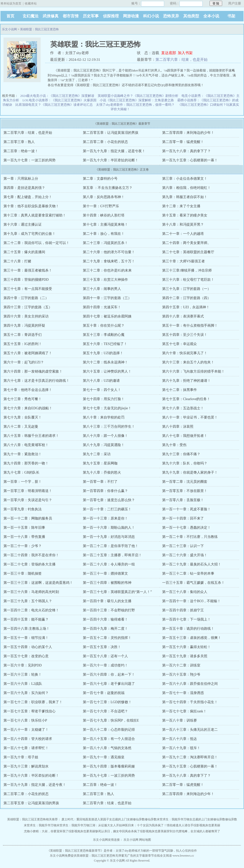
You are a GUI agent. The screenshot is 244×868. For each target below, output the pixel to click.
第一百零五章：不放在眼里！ (185, 491)
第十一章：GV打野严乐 (101, 206)
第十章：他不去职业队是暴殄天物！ (31, 206)
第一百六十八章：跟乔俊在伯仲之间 (190, 684)
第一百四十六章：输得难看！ (105, 619)
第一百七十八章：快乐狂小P (25, 720)
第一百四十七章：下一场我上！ (186, 619)
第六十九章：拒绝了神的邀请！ (186, 381)
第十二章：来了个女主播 (181, 206)
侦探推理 (111, 16)
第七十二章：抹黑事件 (180, 390)
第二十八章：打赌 (17, 261)
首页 (10, 16)
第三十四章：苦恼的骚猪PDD (26, 280)
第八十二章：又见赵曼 (21, 427)
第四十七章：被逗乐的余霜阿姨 (107, 316)
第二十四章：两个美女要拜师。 (186, 243)
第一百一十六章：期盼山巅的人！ (109, 528)
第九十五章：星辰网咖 (100, 463)
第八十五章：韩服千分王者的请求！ (31, 436)
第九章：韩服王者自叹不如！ (185, 197)
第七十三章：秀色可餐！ (23, 399)
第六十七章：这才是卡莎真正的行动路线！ (36, 381)
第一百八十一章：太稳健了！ (26, 730)
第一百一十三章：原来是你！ (105, 518)
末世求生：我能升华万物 (173, 819)
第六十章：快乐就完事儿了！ (185, 353)
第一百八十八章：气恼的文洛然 (107, 748)
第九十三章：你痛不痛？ (181, 454)
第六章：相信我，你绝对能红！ (186, 188)
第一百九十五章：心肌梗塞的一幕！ (190, 160)
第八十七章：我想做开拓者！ (185, 436)
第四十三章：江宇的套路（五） (28, 307)
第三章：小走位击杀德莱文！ (185, 179)
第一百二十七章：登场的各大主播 (30, 564)
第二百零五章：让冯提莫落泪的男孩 (111, 133)
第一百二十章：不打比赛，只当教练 (190, 537)
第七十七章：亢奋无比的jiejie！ (107, 408)
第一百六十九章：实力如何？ (26, 693)
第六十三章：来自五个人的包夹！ (188, 362)
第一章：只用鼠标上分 (21, 179)
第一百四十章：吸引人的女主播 (107, 601)
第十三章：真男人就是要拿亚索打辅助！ (35, 215)
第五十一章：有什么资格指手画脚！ (190, 326)
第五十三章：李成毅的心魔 (104, 335)
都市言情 (71, 16)
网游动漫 (131, 16)
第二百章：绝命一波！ (21, 151)
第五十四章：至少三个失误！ (185, 335)
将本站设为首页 (11, 3)
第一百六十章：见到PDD (23, 665)
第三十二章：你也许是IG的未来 (107, 270)
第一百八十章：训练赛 (180, 720)
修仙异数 (139, 819)
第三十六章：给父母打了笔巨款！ (188, 280)
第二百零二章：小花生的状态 (105, 142)
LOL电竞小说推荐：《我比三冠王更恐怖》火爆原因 (60, 100)
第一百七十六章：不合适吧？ (105, 711)
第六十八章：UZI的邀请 (101, 381)
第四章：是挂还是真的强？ (24, 188)
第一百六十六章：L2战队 (23, 684)
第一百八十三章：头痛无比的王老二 (190, 730)
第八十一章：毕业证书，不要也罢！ (190, 417)
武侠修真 (51, 16)
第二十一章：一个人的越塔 (183, 234)
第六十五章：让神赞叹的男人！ (107, 371)
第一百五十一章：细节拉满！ (26, 638)
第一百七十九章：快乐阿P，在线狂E (111, 720)
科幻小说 (151, 16)
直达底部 (169, 53)
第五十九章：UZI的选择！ (103, 353)
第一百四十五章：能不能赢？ (26, 619)
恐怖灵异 (171, 16)
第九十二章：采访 (97, 454)
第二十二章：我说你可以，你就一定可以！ (36, 243)
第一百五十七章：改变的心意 (26, 656)
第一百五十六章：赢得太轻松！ (186, 647)
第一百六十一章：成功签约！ (105, 665)
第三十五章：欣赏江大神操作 (105, 280)
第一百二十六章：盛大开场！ (185, 555)
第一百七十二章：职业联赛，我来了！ (33, 702)
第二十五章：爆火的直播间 (24, 252)
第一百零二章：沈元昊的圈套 (185, 482)
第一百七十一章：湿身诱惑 (183, 693)
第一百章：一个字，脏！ (23, 482)
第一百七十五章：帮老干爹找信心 (30, 711)
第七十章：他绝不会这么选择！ (28, 390)
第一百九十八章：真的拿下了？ (186, 151)
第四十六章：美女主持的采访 (26, 316)
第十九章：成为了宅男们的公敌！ (30, 234)
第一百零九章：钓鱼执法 (23, 509)
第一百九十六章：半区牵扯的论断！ (111, 160)
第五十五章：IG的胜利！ (23, 344)
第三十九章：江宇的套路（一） (186, 289)
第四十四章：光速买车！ (102, 307)
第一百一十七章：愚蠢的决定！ (186, 528)
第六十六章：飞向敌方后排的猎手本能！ (193, 371)
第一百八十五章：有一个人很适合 (109, 739)
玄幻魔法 (30, 16)
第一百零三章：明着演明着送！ (28, 491)
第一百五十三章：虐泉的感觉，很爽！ (192, 638)
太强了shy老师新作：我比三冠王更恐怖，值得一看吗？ (135, 105)
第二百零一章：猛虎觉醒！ (183, 142)
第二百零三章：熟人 (19, 142)
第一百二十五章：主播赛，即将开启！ (112, 555)
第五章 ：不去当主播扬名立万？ (108, 188)
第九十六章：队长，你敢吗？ (185, 463)
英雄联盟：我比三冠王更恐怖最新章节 (75, 851)
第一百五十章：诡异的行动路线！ (188, 629)
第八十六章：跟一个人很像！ (105, 436)
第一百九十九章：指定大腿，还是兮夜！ (114, 151)
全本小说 (211, 16)
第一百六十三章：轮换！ (23, 675)
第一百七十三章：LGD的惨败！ (107, 702)
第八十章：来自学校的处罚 (104, 417)
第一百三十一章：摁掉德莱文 (105, 573)
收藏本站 (31, 3)
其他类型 (191, 16)
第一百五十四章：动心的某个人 (28, 647)
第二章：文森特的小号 (100, 179)
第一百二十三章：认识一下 (183, 546)
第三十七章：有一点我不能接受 (28, 289)
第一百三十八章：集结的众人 (185, 592)
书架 (231, 16)
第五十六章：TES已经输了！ (105, 344)
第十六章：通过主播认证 (23, 225)
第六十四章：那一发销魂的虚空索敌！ (33, 371)
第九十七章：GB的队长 (21, 472)
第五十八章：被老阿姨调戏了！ (28, 353)
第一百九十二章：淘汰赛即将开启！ (190, 757)
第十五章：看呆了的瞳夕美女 (185, 215)
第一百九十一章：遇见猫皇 (104, 757)
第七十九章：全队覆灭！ (23, 417)
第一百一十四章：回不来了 (183, 518)
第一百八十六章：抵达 (180, 739)
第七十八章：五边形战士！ (183, 408)
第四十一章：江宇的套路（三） (107, 298)
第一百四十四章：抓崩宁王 (183, 610)
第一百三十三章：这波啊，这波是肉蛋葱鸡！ (38, 583)
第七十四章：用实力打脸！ (104, 399)
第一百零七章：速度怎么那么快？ (109, 500)
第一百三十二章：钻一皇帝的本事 (188, 573)
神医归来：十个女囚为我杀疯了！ (144, 825)
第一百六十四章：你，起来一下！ (109, 675)
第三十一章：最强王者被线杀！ (28, 270)
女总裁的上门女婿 (121, 819)
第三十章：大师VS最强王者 (183, 261)
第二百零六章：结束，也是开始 (182, 60)
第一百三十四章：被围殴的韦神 (107, 583)
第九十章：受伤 (174, 445)
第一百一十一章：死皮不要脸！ (186, 509)
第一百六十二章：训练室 (181, 665)
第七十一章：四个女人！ (102, 390)
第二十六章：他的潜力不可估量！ (109, 252)
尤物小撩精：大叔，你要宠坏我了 (46, 831)
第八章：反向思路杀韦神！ (104, 197)
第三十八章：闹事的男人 (102, 289)
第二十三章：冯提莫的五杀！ (105, 243)
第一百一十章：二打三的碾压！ (107, 509)
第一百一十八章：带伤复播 (24, 537)
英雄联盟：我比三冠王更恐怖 (39, 29)
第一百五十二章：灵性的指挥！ (107, 638)
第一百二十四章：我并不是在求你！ (31, 555)
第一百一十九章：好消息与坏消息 (109, 537)
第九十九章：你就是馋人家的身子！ (190, 472)
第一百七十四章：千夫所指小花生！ (190, 702)
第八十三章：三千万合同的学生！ (109, 427)
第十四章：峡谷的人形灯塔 (104, 215)
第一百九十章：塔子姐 (21, 757)
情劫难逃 (173, 825)
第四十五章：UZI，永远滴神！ (186, 307)
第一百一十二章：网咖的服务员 (28, 518)
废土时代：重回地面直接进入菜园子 (85, 819)
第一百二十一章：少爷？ (23, 546)
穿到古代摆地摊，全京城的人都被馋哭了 (193, 831)
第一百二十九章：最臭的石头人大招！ (192, 564)
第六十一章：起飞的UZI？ (24, 362)
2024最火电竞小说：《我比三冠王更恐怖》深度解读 (57, 96)
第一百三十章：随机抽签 (23, 573)
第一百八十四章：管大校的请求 (28, 739)
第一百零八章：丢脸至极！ (183, 500)
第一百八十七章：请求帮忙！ (26, 748)
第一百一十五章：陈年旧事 (24, 528)
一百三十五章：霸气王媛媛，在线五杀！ (193, 583)
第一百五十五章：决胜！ (102, 647)
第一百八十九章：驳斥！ (181, 748)
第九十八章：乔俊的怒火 (102, 472)
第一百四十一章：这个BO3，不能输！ (191, 601)
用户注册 (235, 3)
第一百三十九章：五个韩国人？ (28, 601)
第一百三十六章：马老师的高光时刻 (31, 592)
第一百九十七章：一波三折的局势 (30, 160)
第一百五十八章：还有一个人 (105, 656)
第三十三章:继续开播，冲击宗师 (187, 270)
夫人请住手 (186, 825)
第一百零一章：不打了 (100, 482)
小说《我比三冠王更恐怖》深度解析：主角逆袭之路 (137, 100)
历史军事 (91, 16)
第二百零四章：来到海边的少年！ (188, 133)
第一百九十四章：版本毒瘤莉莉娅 (109, 766)
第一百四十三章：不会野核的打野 (109, 610)
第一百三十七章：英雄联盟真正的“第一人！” (117, 592)
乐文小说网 (9, 29)
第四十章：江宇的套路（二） (26, 298)
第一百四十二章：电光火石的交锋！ (31, 610)
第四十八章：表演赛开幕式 (183, 316)
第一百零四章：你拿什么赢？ (105, 491)
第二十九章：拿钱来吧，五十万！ (109, 261)
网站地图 (145, 840)
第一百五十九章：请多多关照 (185, 656)
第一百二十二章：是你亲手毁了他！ (111, 546)
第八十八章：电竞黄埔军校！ (26, 445)
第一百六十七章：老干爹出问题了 (109, 684)
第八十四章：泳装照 (178, 427)
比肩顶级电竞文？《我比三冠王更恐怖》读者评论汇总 (54, 105)
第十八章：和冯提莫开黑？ (183, 225)
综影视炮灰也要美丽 (207, 825)
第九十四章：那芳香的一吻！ (26, 463)
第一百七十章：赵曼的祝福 (104, 693)
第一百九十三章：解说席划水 (26, 766)
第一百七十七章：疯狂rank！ (184, 711)
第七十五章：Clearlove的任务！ (186, 399)
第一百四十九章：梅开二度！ (105, 629)
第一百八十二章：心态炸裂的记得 (109, 730)
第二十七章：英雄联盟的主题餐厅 (188, 252)
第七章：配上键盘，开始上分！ (28, 197)
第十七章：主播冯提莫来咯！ (105, 225)
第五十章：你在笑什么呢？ (104, 326)
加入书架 (185, 53)
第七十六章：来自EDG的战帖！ (28, 408)
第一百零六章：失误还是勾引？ (28, 500)
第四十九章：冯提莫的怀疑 (24, 326)
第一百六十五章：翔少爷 (181, 675)
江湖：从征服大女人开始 (106, 825)
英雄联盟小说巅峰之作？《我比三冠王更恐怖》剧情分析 (138, 96)
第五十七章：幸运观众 (180, 344)
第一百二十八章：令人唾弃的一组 (109, 564)
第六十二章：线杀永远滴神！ (105, 362)
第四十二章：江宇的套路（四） (186, 298)
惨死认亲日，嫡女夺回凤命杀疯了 (118, 831)
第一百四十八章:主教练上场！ (27, 629)
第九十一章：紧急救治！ (23, 454)
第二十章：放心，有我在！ (104, 234)
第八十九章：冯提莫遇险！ (104, 445)
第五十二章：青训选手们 (23, 335)
